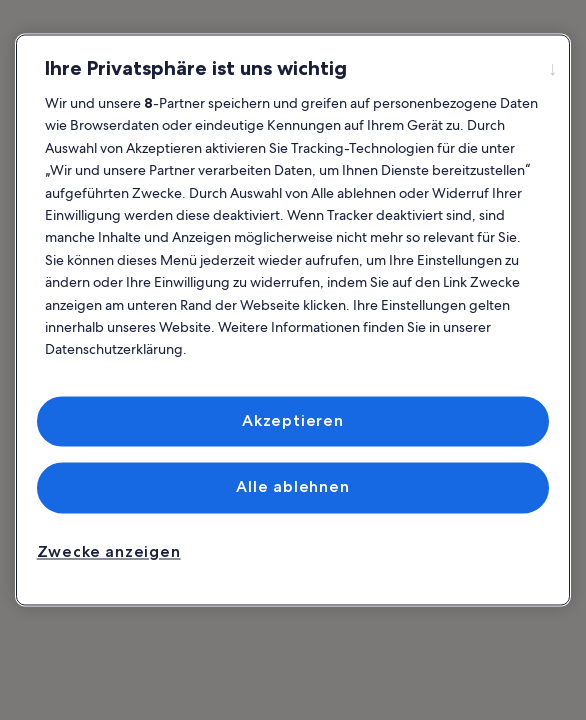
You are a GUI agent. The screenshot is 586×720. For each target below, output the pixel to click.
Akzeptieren (293, 420)
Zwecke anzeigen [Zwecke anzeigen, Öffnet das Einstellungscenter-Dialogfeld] (109, 551)
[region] (293, 319)
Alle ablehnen (292, 487)
